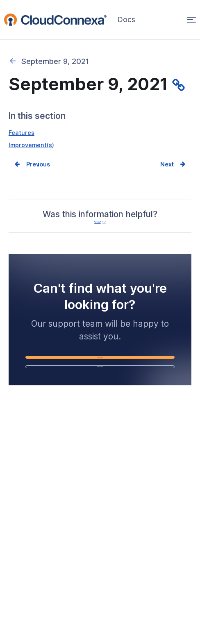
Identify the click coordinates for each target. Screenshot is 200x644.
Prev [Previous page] (38, 170)
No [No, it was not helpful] (135, 243)
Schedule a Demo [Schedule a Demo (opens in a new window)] (117, 432)
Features (24, 134)
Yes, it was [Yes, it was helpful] (81, 243)
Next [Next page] (162, 170)
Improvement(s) (37, 148)
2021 (13, 61)
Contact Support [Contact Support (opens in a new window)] (117, 403)
